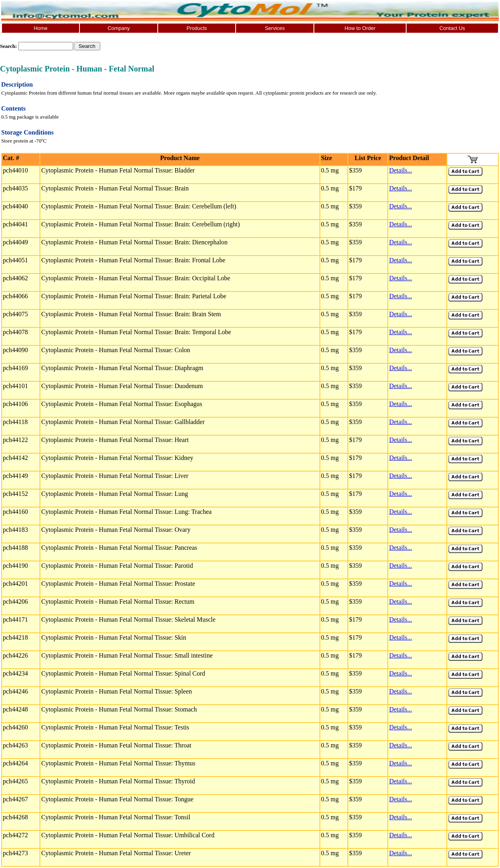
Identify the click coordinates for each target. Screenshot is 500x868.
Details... (400, 170)
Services (275, 28)
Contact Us (452, 28)
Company (119, 28)
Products (197, 28)
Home (41, 28)
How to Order (360, 28)
